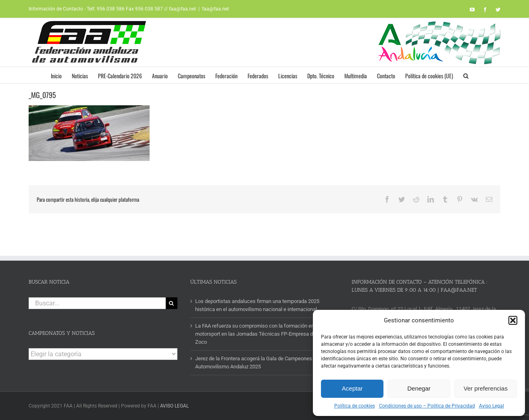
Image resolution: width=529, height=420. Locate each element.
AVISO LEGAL (174, 406)
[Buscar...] (97, 303)
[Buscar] (172, 303)
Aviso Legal (492, 406)
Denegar (419, 388)
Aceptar (352, 388)
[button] (513, 320)
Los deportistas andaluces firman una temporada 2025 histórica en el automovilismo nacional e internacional (257, 305)
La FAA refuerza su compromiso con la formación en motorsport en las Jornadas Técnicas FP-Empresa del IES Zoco (260, 334)
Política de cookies (355, 406)
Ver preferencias (486, 388)
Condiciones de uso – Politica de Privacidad (427, 406)
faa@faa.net (216, 9)
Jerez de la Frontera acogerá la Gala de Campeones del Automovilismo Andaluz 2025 (258, 363)
